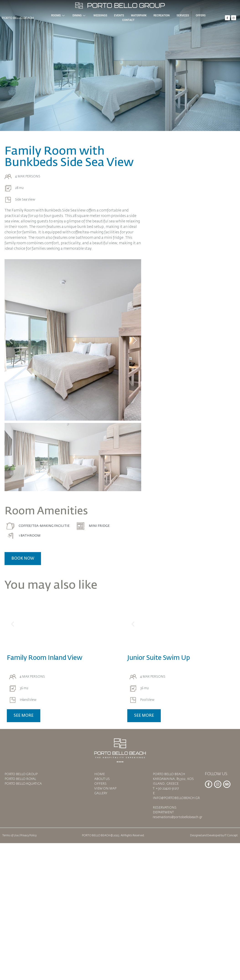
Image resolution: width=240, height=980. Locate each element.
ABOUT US (102, 779)
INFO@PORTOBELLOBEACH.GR (176, 798)
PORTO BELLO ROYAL (20, 779)
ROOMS (59, 15)
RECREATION (162, 15)
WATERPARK (139, 15)
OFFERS (201, 15)
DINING (80, 15)
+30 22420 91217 (167, 789)
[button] (13, 624)
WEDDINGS (100, 15)
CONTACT (128, 20)
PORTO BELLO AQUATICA (23, 784)
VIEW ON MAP (105, 789)
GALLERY (101, 793)
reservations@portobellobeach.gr (177, 817)
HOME (100, 774)
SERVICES (183, 15)
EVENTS (119, 15)
